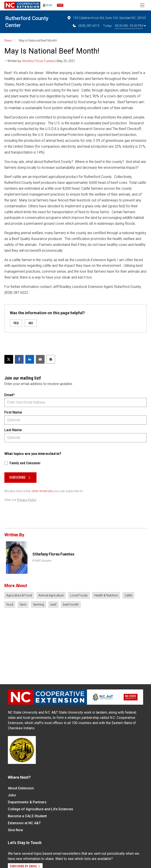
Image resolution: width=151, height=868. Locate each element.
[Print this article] (51, 359)
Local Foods (79, 595)
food (10, 605)
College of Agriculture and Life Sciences (41, 809)
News (8, 41)
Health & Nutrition (106, 595)
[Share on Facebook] (19, 359)
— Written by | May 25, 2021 (40, 61)
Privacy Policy (27, 500)
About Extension (21, 788)
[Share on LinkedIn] (30, 359)
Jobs (12, 795)
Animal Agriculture (51, 595)
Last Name (13, 430)
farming (38, 605)
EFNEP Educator (42, 561)
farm (23, 605)
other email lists (42, 491)
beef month (71, 605)
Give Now (15, 830)
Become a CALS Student (27, 816)
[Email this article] (40, 359)
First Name (13, 412)
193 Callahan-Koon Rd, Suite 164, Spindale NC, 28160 (106, 18)
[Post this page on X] (9, 359)
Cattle (128, 595)
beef (53, 605)
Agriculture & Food (19, 595)
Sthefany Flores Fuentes (38, 61)
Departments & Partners (27, 802)
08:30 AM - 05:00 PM (130, 26)
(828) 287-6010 (86, 26)
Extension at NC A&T (24, 823)
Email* (10, 395)
